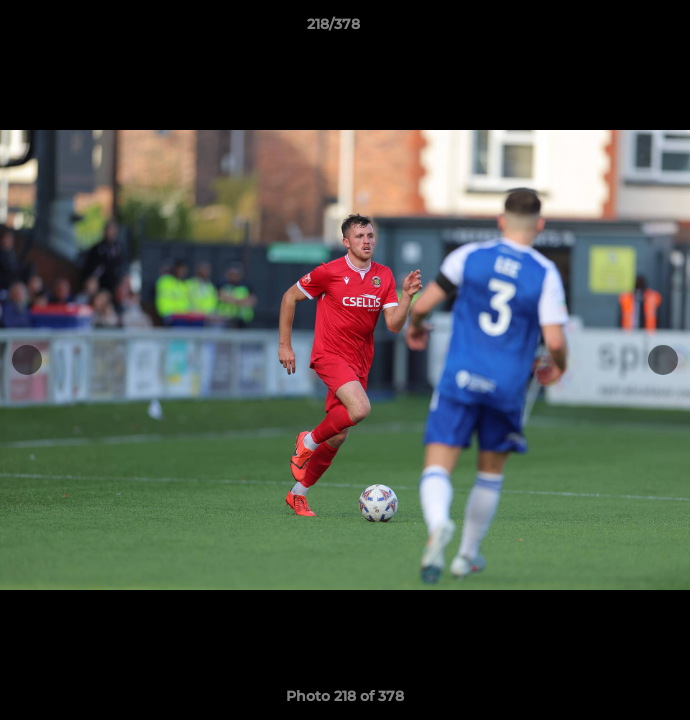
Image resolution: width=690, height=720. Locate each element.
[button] (618, 29)
